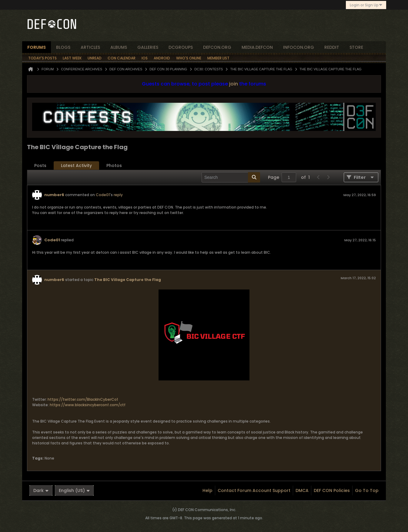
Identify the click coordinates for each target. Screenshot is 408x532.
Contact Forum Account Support (254, 490)
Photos (114, 166)
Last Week (72, 58)
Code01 (103, 195)
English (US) (74, 490)
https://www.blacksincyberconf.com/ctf (88, 405)
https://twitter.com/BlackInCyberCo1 (83, 399)
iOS (145, 58)
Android (162, 58)
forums (37, 47)
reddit (332, 47)
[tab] (40, 166)
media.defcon (257, 47)
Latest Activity (76, 166)
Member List (218, 58)
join (234, 84)
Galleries (148, 47)
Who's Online (189, 58)
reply (118, 195)
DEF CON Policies (332, 490)
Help (207, 490)
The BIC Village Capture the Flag (128, 280)
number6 (54, 195)
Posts (40, 166)
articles (90, 47)
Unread (95, 58)
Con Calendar (122, 58)
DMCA (302, 490)
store (356, 47)
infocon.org (299, 47)
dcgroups (181, 47)
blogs (63, 47)
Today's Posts (42, 58)
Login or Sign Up (366, 5)
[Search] (231, 177)
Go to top (367, 490)
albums (119, 47)
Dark (41, 490)
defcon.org (217, 47)
